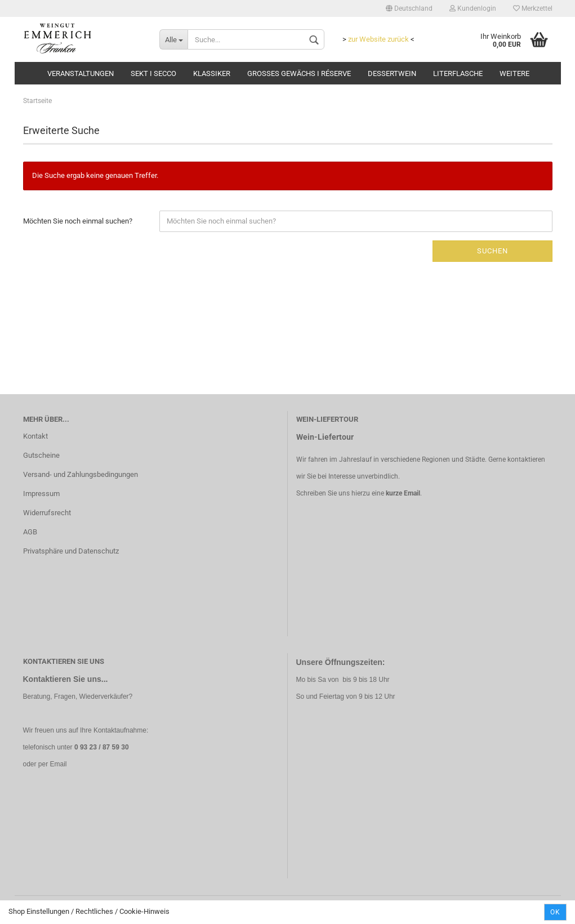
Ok (555, 912)
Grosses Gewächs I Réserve (299, 73)
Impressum (41, 494)
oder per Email (45, 764)
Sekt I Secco (153, 73)
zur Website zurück (378, 39)
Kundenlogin (473, 8)
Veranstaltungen (81, 73)
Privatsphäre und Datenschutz (71, 551)
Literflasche (458, 73)
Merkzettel (533, 8)
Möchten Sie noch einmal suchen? (78, 221)
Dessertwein (392, 73)
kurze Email (403, 493)
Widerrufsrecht (47, 513)
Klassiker (212, 73)
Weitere (514, 73)
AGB (30, 532)
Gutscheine (41, 455)
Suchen (492, 251)
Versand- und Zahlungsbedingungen (81, 474)
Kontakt (35, 436)
